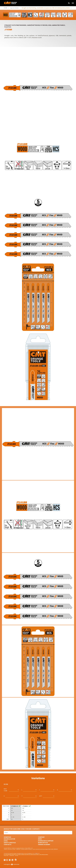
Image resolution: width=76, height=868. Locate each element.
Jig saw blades (14, 8)
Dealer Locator (9, 839)
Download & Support (46, 841)
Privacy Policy (6, 856)
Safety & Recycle (10, 843)
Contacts (8, 845)
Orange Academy (44, 845)
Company (41, 837)
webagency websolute (12, 864)
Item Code (5, 790)
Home (5, 8)
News (40, 839)
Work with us (43, 843)
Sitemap (17, 856)
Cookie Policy (12, 856)
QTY (41, 796)
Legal (6, 841)
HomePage (7, 837)
